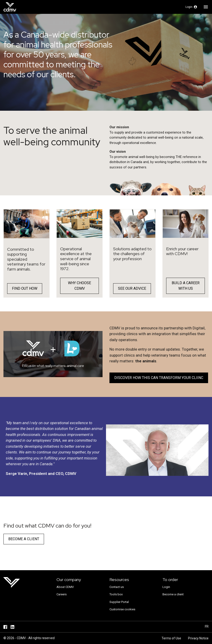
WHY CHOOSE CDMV (79, 286)
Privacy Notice (198, 638)
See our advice (132, 288)
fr (207, 626)
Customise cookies (122, 609)
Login (166, 587)
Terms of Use (171, 638)
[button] (191, 7)
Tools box (116, 594)
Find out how (25, 288)
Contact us (117, 587)
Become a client (24, 539)
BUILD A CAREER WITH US (186, 286)
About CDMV (65, 587)
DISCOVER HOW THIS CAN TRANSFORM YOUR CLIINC (159, 378)
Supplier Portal (119, 602)
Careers (62, 594)
